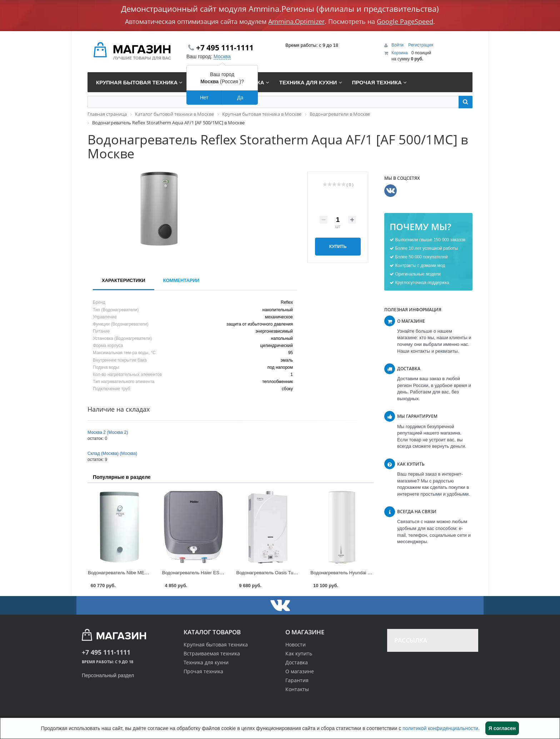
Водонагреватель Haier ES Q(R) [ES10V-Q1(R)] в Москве (223, 573)
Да (240, 98)
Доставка (297, 662)
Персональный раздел (108, 675)
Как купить (299, 653)
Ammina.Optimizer (296, 21)
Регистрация (421, 45)
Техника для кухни (206, 662)
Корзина (400, 53)
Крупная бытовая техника (216, 644)
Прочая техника (203, 671)
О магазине (300, 671)
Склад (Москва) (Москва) (112, 453)
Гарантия (297, 680)
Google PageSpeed (405, 21)
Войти (398, 45)
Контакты (297, 689)
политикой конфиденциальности (440, 728)
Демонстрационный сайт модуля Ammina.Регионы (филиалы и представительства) (280, 9)
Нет (204, 98)
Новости (296, 644)
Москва (222, 56)
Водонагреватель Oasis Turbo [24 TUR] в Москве (289, 573)
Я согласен (502, 728)
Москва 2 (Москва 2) (108, 432)
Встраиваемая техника (212, 653)
